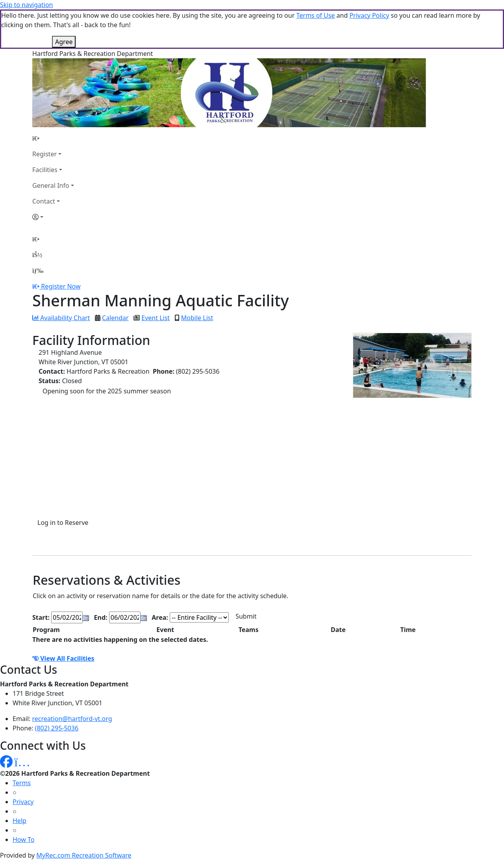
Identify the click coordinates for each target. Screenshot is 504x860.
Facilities (45, 170)
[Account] (53, 217)
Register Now (61, 286)
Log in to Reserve (63, 523)
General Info (51, 185)
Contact (44, 201)
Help (19, 821)
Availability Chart (61, 318)
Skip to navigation (26, 5)
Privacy (23, 802)
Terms (22, 783)
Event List (156, 318)
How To (23, 840)
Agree (64, 42)
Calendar (115, 318)
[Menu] (38, 271)
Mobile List (197, 318)
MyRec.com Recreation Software (84, 855)
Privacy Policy (369, 15)
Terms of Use (315, 15)
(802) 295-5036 (57, 728)
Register (44, 154)
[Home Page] (53, 138)
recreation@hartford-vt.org (72, 719)
